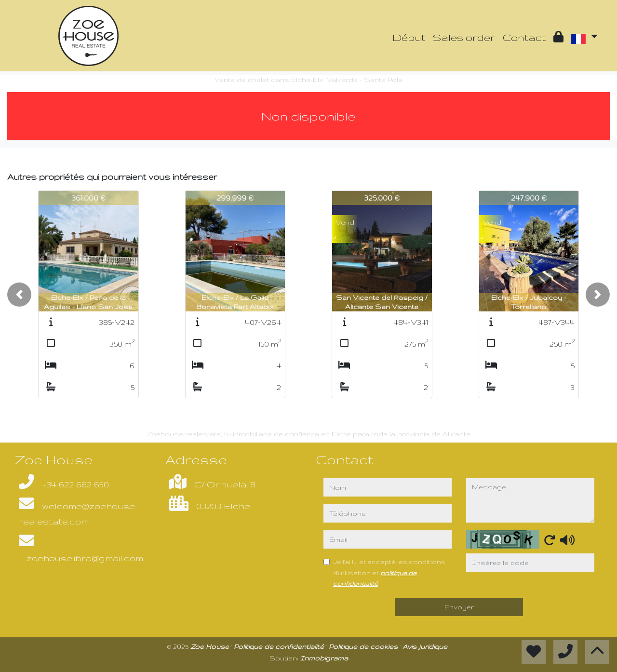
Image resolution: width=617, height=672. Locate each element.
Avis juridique (426, 646)
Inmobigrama (324, 658)
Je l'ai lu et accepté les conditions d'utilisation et (389, 572)
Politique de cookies (364, 646)
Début (409, 37)
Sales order (464, 37)
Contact (524, 37)
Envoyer (459, 607)
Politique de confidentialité (280, 646)
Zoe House (211, 646)
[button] (19, 295)
